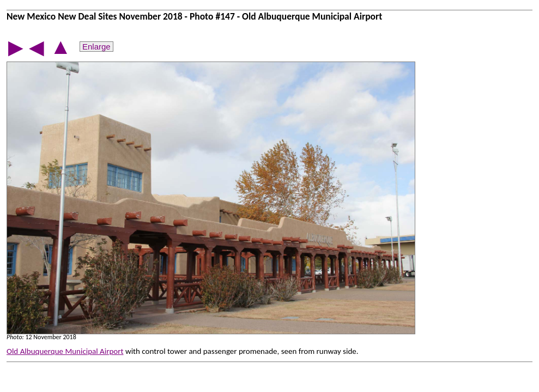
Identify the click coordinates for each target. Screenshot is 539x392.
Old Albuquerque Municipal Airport (65, 351)
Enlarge (96, 47)
